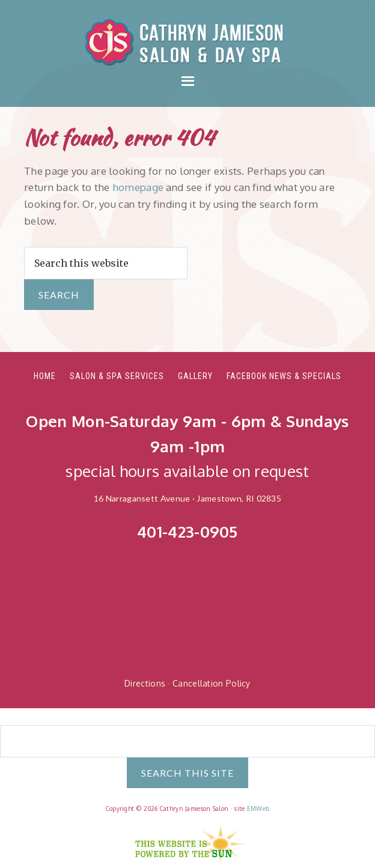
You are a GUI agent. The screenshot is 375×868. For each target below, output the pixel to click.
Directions (145, 683)
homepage (138, 187)
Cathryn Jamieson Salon (187, 42)
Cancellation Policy (212, 683)
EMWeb (258, 809)
